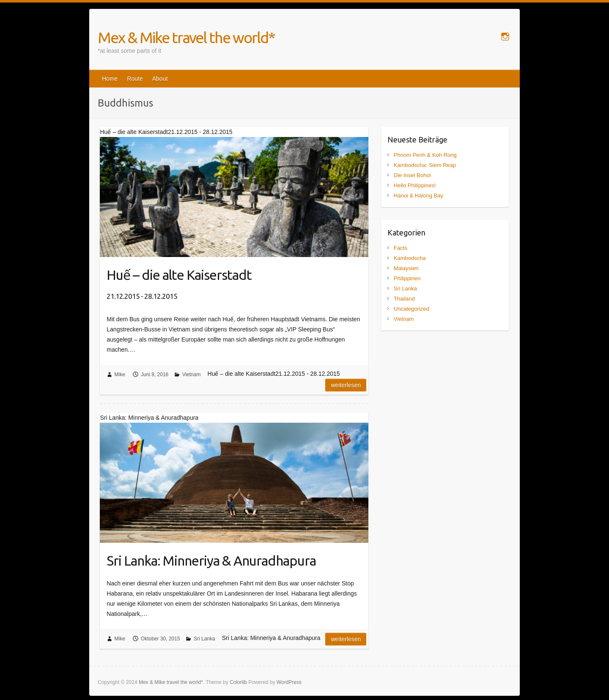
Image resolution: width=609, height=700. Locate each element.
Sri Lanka (204, 639)
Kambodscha (410, 258)
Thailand (404, 299)
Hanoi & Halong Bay (418, 196)
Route (135, 79)
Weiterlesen (346, 385)
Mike (120, 375)
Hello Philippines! (415, 185)
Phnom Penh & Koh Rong (425, 155)
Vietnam (192, 375)
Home (110, 79)
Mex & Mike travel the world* (186, 37)
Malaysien (406, 268)
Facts (401, 248)
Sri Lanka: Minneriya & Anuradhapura (211, 561)
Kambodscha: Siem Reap (425, 165)
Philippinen (407, 278)
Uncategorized (411, 309)
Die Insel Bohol (412, 175)
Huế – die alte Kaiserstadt (179, 284)
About (160, 79)
